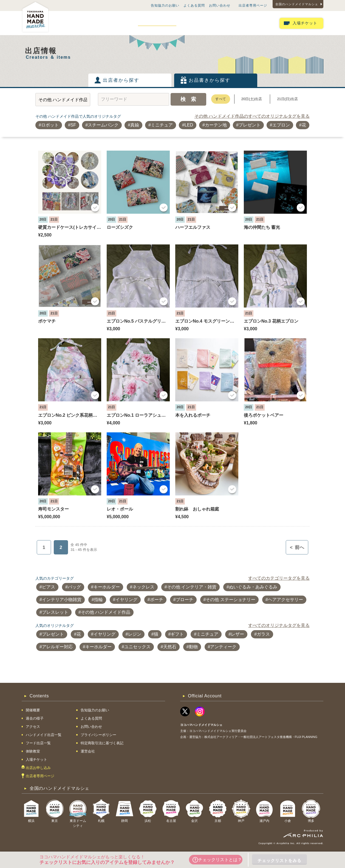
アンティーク (223, 647)
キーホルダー (107, 587)
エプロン (281, 125)
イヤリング (126, 600)
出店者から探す (121, 80)
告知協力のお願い (165, 5)
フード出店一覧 (199, 23)
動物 (193, 647)
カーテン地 (216, 125)
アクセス (121, 23)
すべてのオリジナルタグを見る (279, 625)
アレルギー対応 (57, 647)
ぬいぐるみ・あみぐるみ (253, 587)
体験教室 (229, 23)
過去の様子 (95, 23)
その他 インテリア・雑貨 (192, 587)
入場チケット (305, 23)
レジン (135, 634)
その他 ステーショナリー (230, 600)
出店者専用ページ (253, 5)
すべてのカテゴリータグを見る (279, 578)
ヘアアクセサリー (285, 600)
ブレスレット (55, 612)
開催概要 (69, 23)
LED (189, 125)
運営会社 (88, 751)
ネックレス (143, 587)
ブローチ (185, 600)
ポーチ (157, 600)
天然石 (170, 647)
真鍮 (135, 125)
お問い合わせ (220, 5)
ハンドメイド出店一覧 (157, 23)
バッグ (74, 587)
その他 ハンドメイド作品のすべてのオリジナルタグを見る (252, 116)
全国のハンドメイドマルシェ (297, 4)
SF (73, 125)
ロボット (50, 125)
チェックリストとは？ (217, 860)
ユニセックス (137, 647)
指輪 (98, 600)
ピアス (49, 587)
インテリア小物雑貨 (62, 600)
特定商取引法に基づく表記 (102, 743)
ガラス (263, 634)
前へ (297, 547)
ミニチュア (162, 125)
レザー (237, 634)
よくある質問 (194, 5)
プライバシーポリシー (98, 735)
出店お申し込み (259, 23)
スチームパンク (103, 125)
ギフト (177, 634)
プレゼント (250, 125)
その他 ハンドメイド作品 (106, 612)
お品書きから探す (210, 80)
